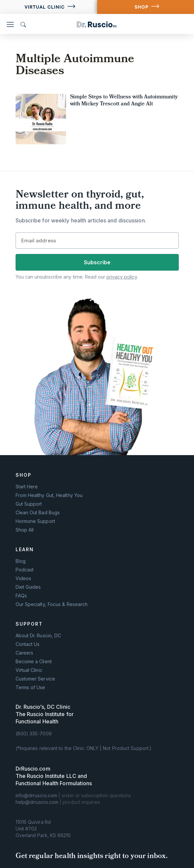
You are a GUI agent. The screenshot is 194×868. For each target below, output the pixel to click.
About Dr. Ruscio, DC (38, 636)
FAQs (21, 596)
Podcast (25, 570)
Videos (24, 578)
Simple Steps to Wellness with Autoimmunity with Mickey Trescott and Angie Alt (124, 101)
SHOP (142, 7)
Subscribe (97, 262)
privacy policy (122, 277)
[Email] (97, 241)
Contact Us (28, 644)
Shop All (25, 530)
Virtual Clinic (45, 7)
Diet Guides (28, 587)
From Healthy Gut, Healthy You (49, 495)
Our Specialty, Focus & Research (52, 604)
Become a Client (34, 662)
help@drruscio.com (37, 802)
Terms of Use (31, 687)
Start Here (27, 487)
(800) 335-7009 (34, 734)
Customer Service (35, 679)
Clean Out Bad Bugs (38, 513)
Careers (25, 653)
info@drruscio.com (36, 795)
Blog (21, 561)
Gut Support (29, 504)
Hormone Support (35, 521)
